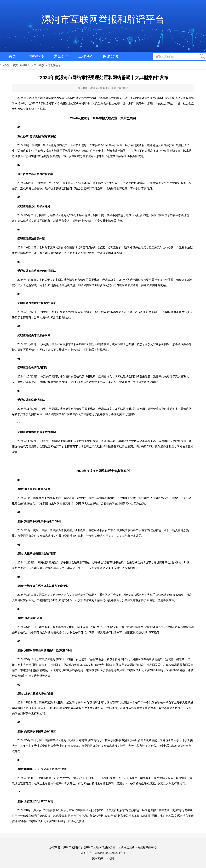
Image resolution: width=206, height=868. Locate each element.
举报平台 (25, 65)
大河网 (110, 858)
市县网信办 (54, 65)
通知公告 (61, 56)
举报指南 (37, 56)
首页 (12, 56)
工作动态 (86, 56)
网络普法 (111, 56)
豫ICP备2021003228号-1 (110, 853)
